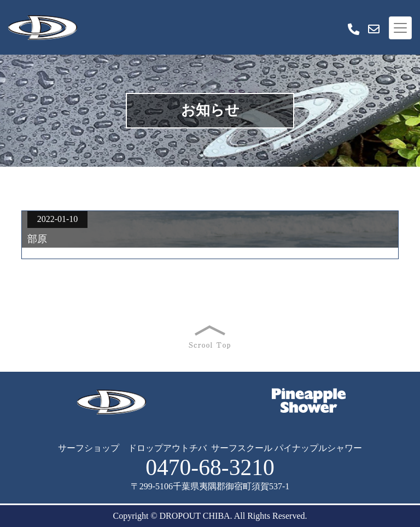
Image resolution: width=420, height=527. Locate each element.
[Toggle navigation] (400, 28)
